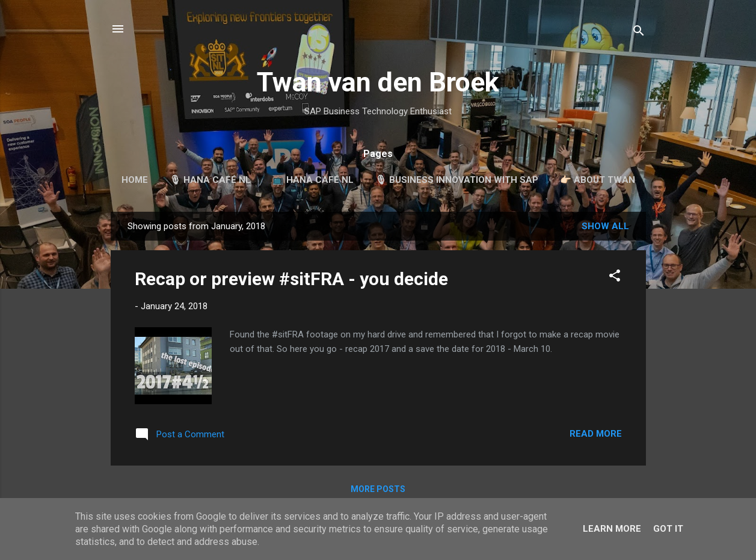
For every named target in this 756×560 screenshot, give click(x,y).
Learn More (612, 529)
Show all (605, 226)
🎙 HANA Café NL (210, 180)
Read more (596, 434)
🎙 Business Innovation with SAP (457, 180)
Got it (668, 529)
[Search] (639, 33)
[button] (615, 278)
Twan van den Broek (378, 82)
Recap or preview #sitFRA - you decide (291, 279)
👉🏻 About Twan (598, 180)
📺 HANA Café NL (313, 180)
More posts (378, 489)
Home (135, 180)
